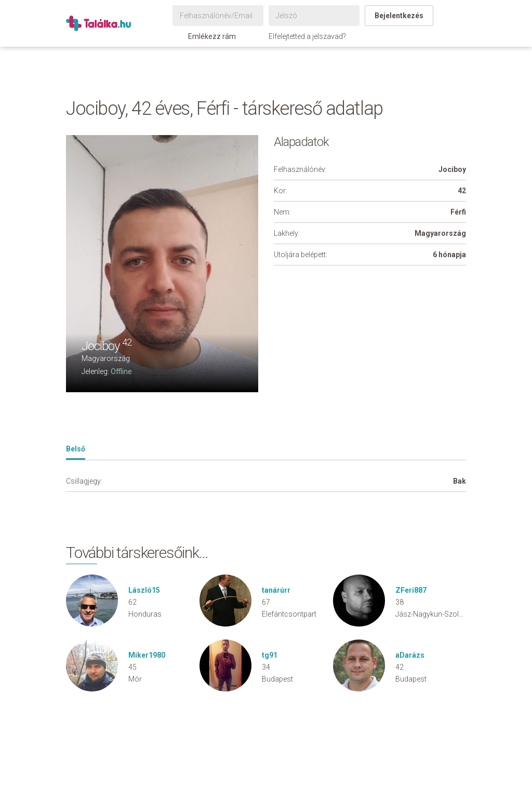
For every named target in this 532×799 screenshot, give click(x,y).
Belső (76, 449)
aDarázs (410, 655)
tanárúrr (276, 590)
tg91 (270, 655)
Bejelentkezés (399, 16)
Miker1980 (147, 655)
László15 (144, 590)
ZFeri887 (411, 590)
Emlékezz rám (207, 36)
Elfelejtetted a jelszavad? (307, 36)
